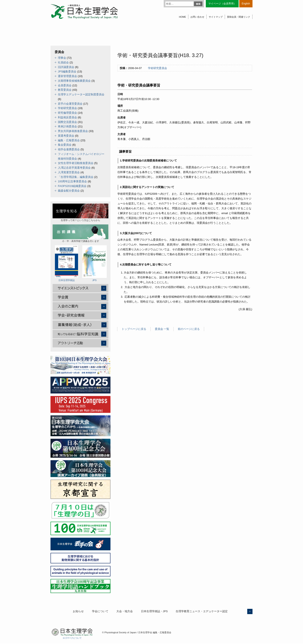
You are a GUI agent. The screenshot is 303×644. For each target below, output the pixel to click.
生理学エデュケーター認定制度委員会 (81, 94)
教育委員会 (65, 90)
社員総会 (63, 62)
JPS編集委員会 (67, 71)
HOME (182, 17)
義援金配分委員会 (69, 191)
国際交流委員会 (67, 122)
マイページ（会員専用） (222, 4)
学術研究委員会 (157, 68)
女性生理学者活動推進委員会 (76, 163)
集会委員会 (65, 145)
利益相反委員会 (67, 117)
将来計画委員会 (67, 126)
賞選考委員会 (66, 136)
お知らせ (78, 611)
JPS (94, 263)
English (246, 4)
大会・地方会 (125, 611)
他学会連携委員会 (69, 149)
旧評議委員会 (66, 67)
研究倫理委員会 (67, 113)
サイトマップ (216, 17)
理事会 (62, 58)
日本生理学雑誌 (66, 263)
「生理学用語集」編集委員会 (76, 177)
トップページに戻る (134, 329)
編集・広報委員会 (69, 140)
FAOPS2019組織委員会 (72, 186)
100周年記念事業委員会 (72, 181)
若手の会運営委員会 (70, 104)
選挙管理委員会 (67, 76)
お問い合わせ (197, 17)
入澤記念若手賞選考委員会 (74, 168)
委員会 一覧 (162, 329)
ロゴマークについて (72, 638)
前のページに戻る (189, 329)
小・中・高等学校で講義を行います (80, 233)
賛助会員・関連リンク (239, 17)
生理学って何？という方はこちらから (80, 213)
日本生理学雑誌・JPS (154, 611)
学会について (100, 611)
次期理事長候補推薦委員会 (74, 81)
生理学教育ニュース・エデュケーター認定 (202, 611)
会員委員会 (65, 85)
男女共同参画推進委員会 (73, 131)
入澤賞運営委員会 (69, 172)
